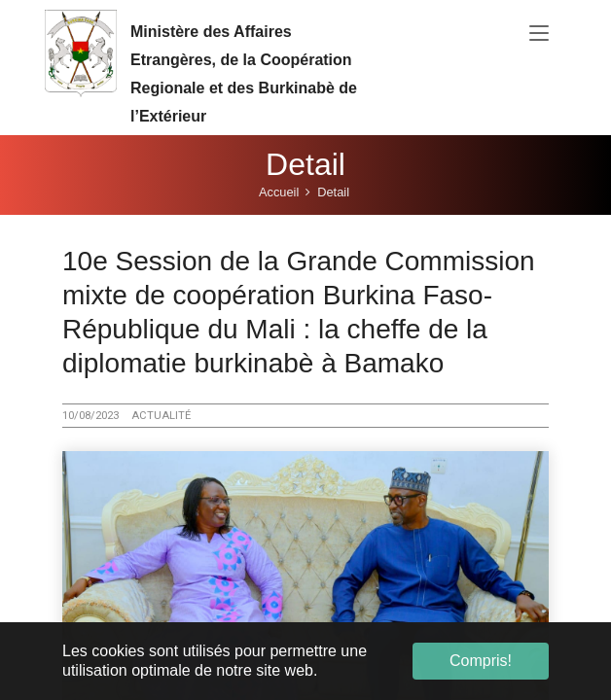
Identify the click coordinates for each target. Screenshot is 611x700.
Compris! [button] (481, 661)
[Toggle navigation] (539, 34)
